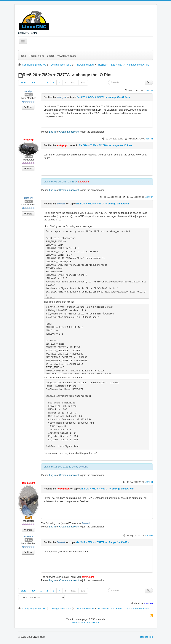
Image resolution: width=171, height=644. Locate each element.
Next (74, 83)
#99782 (150, 90)
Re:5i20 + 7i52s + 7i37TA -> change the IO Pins (103, 97)
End (83, 83)
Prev (33, 83)
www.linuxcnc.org (67, 56)
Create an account (69, 132)
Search (51, 56)
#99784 (150, 139)
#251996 (149, 536)
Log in (52, 132)
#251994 (149, 482)
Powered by (77, 622)
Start (23, 83)
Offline (29, 95)
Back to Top (147, 637)
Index (23, 56)
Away (29, 518)
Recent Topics (36, 56)
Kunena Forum (92, 622)
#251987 (149, 197)
